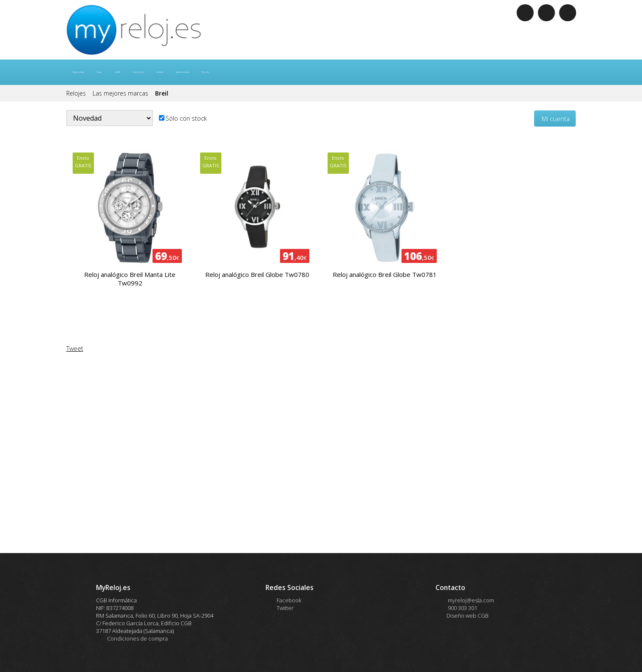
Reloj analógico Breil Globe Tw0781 (385, 274)
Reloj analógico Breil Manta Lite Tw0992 (130, 279)
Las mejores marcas (121, 93)
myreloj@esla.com (470, 600)
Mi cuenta (391, 72)
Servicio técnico (234, 72)
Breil (162, 93)
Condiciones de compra (137, 638)
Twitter (285, 608)
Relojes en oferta (99, 72)
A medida (284, 72)
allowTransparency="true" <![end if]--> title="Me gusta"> (321, 457)
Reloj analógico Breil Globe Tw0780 (257, 274)
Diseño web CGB (468, 616)
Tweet (75, 349)
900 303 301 (462, 608)
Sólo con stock (186, 118)
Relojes (77, 93)
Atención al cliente (337, 72)
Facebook (289, 600)
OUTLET (185, 72)
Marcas (148, 72)
